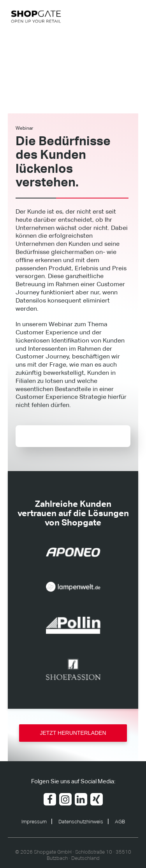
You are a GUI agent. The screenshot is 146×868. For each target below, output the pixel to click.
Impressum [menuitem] (34, 822)
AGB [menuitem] (120, 822)
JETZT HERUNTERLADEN (73, 733)
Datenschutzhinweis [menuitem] (81, 822)
